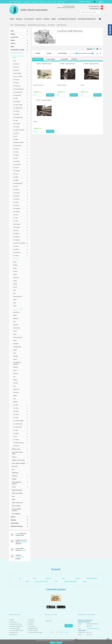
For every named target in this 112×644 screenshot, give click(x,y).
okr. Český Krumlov (18, 92)
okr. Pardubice (17, 208)
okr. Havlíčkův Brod (18, 108)
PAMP (27, 581)
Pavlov (15, 334)
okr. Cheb (16, 120)
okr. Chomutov (17, 124)
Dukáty (13, 40)
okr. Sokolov (16, 249)
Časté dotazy (13, 622)
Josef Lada (15, 466)
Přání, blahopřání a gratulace (17, 483)
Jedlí (14, 293)
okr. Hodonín (16, 111)
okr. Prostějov (16, 227)
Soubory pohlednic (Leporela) (17, 510)
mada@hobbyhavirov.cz (95, 6)
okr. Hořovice (16, 114)
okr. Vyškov (16, 433)
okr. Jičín (15, 136)
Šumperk (15, 380)
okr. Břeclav (16, 83)
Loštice (15, 306)
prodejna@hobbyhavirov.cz (93, 628)
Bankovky (13, 520)
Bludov (15, 262)
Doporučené (38, 59)
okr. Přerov (16, 230)
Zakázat (59, 643)
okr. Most (15, 186)
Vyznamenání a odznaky (17, 50)
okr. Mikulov (16, 180)
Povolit (53, 643)
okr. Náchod (16, 190)
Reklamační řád (14, 632)
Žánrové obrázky (16, 506)
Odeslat (69, 626)
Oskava (15, 331)
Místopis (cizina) (16, 449)
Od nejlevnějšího (51, 59)
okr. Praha (16, 221)
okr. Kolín (15, 158)
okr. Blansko (16, 70)
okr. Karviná (16, 149)
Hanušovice (16, 278)
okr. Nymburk (16, 196)
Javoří (15, 290)
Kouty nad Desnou (18, 296)
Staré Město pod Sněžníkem (17, 363)
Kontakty (31, 624)
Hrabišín (15, 284)
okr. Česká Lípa (17, 86)
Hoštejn (15, 281)
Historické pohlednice (20, 25)
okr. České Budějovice (18, 89)
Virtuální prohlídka (33, 630)
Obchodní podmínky (15, 628)
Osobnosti (15, 476)
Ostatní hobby (15, 523)
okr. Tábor (16, 405)
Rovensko (16, 356)
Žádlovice (16, 402)
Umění (14, 499)
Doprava (14, 457)
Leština (15, 300)
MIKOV (78, 578)
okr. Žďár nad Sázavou (19, 443)
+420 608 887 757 (95, 9)
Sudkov (15, 370)
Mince (12, 31)
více (74, 641)
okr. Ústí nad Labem (18, 424)
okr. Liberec (16, 168)
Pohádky (14, 479)
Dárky (12, 47)
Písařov (15, 340)
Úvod (12, 25)
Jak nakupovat (14, 635)
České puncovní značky (16, 624)
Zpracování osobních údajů (35, 632)
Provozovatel (32, 626)
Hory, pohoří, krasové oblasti (17, 453)
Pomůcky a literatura (17, 526)
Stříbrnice (16, 367)
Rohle (15, 353)
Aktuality (12, 620)
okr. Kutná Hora (17, 164)
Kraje (14, 61)
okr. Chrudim (16, 127)
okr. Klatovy (16, 155)
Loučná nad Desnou (18, 309)
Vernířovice (16, 392)
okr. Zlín (15, 436)
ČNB (34, 578)
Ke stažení (31, 622)
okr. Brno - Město (17, 73)
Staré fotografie (16, 514)
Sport (13, 496)
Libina (15, 303)
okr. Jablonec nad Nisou (19, 130)
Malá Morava (16, 312)
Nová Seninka (17, 328)
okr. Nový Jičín (16, 193)
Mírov (15, 322)
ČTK (56, 581)
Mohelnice (16, 325)
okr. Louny (16, 174)
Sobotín (15, 359)
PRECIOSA (49, 578)
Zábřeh (15, 396)
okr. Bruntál (16, 80)
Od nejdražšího (64, 59)
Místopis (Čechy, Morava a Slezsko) (37, 25)
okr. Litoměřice (17, 171)
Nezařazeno (16, 446)
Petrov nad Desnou (18, 337)
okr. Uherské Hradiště (18, 421)
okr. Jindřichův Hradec (18, 142)
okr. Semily (16, 246)
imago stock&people (70, 581)
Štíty (14, 377)
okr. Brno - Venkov (18, 76)
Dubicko (15, 274)
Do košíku (50, 95)
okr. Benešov (16, 64)
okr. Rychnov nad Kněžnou (20, 243)
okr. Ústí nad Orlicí (18, 427)
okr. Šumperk (51, 25)
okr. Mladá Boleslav (18, 183)
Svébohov (16, 374)
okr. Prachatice (17, 224)
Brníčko (15, 268)
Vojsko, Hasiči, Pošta (17, 503)
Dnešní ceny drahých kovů (16, 626)
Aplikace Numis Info (34, 628)
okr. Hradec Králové (18, 117)
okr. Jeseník (16, 133)
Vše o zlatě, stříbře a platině (17, 630)
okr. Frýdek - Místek (18, 105)
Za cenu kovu (14, 37)
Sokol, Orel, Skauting (17, 493)
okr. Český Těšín (17, 95)
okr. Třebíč (16, 418)
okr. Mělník (16, 177)
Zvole (15, 399)
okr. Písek (16, 215)
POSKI (85, 581)
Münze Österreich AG (42, 581)
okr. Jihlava (16, 139)
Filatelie (13, 517)
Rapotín (15, 350)
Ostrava (13, 43)
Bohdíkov (15, 265)
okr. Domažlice (17, 102)
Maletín (15, 315)
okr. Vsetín (16, 430)
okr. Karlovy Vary (17, 146)
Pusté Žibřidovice (17, 347)
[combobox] (101, 49)
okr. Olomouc (16, 199)
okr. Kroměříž (16, 161)
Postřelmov (16, 344)
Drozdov (15, 271)
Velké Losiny (16, 389)
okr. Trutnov (16, 414)
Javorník (15, 287)
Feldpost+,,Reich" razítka (18, 460)
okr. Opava (16, 202)
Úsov (14, 386)
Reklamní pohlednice (17, 490)
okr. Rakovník (16, 237)
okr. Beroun (16, 67)
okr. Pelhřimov (17, 212)
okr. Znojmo (16, 440)
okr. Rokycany (17, 240)
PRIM (63, 578)
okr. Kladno (16, 152)
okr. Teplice (16, 411)
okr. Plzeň (16, 218)
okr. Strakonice (17, 252)
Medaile (13, 34)
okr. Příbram (16, 234)
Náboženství (15, 473)
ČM (20, 578)
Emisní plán (32, 620)
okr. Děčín (16, 98)
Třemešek (16, 383)
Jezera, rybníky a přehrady (18, 463)
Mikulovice (16, 318)
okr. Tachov (16, 408)
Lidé (13, 470)
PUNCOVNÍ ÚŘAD (92, 578)
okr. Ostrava (16, 205)
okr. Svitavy (16, 256)
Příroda (14, 487)
